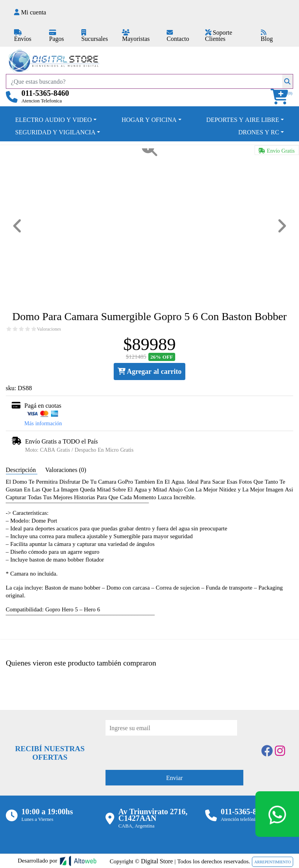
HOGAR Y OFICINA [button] (149, 120)
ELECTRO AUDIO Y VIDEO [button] (54, 120)
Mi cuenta (30, 12)
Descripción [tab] (22, 470)
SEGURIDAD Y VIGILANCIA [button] (55, 132)
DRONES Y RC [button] (259, 132)
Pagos (56, 36)
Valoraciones (49, 329)
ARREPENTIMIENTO (273, 862)
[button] (282, 97)
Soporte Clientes (219, 35)
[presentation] (165, 751)
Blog (267, 36)
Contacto (178, 36)
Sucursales (95, 36)
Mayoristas (136, 36)
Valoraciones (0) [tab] (66, 470)
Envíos (23, 36)
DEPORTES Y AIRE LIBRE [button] (243, 120)
